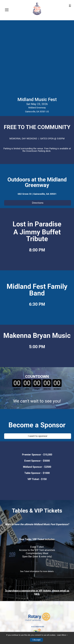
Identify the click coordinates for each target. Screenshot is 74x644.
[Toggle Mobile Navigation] (7, 10)
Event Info (7, 603)
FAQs (4, 613)
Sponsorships (9, 608)
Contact (6, 618)
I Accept (36, 640)
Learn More (62, 635)
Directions (38, 130)
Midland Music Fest (37, 27)
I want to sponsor (38, 363)
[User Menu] (70, 5)
